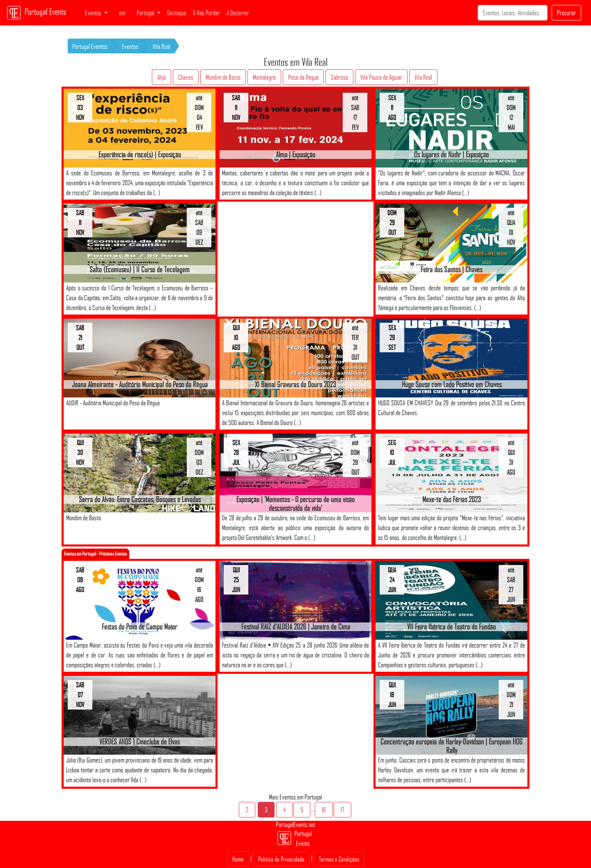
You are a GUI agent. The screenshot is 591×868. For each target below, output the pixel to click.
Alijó (161, 77)
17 (342, 810)
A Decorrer (238, 13)
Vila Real (161, 46)
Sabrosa (339, 77)
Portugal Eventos (90, 46)
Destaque (177, 13)
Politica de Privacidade (281, 859)
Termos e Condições (339, 859)
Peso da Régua (303, 77)
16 (324, 810)
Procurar (566, 13)
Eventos (130, 46)
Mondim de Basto (223, 77)
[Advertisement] (295, 259)
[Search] (513, 13)
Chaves (186, 77)
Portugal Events (36, 13)
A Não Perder (206, 13)
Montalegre (264, 77)
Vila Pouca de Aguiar (381, 77)
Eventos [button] (94, 13)
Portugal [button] (146, 13)
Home (238, 859)
